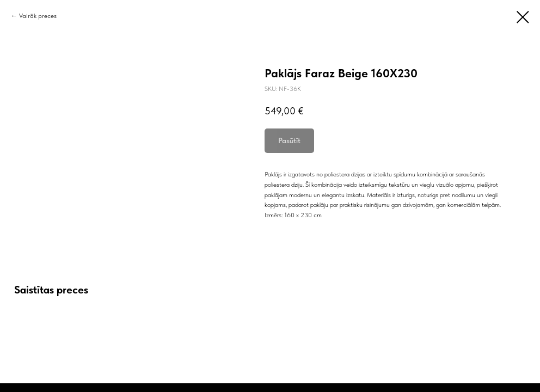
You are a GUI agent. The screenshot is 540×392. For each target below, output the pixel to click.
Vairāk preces (38, 16)
